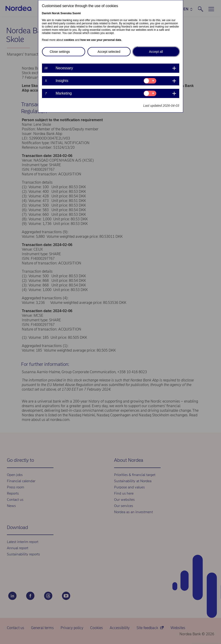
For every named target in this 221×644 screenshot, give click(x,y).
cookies (69, 40)
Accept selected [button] (109, 52)
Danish (47, 13)
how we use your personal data (101, 40)
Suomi (77, 13)
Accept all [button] (156, 52)
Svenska (66, 13)
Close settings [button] (60, 52)
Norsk (56, 13)
